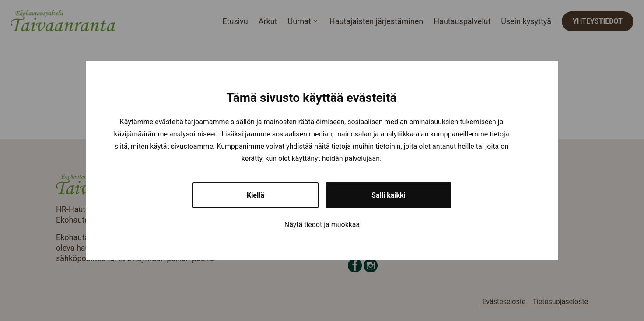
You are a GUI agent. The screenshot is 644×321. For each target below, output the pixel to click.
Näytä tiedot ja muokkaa (322, 225)
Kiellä (255, 195)
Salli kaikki (388, 195)
